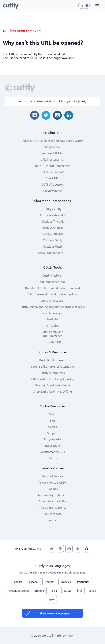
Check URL (52, 178)
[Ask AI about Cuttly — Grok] (86, 549)
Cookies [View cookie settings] (53, 489)
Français (66, 582)
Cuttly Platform (52, 275)
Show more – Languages (54, 613)
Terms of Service (52, 476)
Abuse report (53, 514)
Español (34, 582)
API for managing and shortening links (53, 294)
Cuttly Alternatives (53, 373)
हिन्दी (80, 591)
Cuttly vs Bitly (52, 209)
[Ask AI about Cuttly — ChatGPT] (51, 549)
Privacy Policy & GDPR (52, 482)
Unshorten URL (52, 342)
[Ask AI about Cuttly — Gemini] (78, 549)
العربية (67, 591)
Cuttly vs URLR (53, 246)
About (52, 414)
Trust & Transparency (53, 507)
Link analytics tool (52, 300)
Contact (53, 520)
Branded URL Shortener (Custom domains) (52, 288)
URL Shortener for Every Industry (53, 379)
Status (53, 458)
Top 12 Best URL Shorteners (52, 166)
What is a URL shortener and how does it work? (53, 141)
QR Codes (53, 325)
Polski (54, 591)
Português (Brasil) (18, 591)
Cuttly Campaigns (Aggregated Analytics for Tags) (53, 307)
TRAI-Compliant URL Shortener (53, 334)
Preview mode (52, 191)
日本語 (92, 591)
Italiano (40, 591)
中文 (52, 600)
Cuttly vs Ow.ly (52, 240)
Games (53, 427)
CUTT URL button (53, 184)
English (18, 582)
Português (83, 582)
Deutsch (50, 582)
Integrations (52, 445)
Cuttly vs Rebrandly (52, 215)
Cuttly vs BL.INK (53, 234)
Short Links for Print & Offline (52, 391)
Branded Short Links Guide (53, 385)
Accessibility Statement (52, 495)
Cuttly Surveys (52, 313)
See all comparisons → (53, 253)
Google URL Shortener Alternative (52, 366)
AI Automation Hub (53, 452)
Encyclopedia (53, 439)
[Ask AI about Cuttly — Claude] (60, 549)
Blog (53, 420)
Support (53, 433)
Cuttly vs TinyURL (52, 221)
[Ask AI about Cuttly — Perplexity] (69, 549)
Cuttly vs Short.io (52, 228)
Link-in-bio (53, 319)
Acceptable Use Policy (52, 501)
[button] (97, 6)
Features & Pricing (53, 153)
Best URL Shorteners (53, 360)
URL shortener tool (52, 282)
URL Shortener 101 (53, 159)
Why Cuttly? (53, 147)
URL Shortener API (52, 172)
